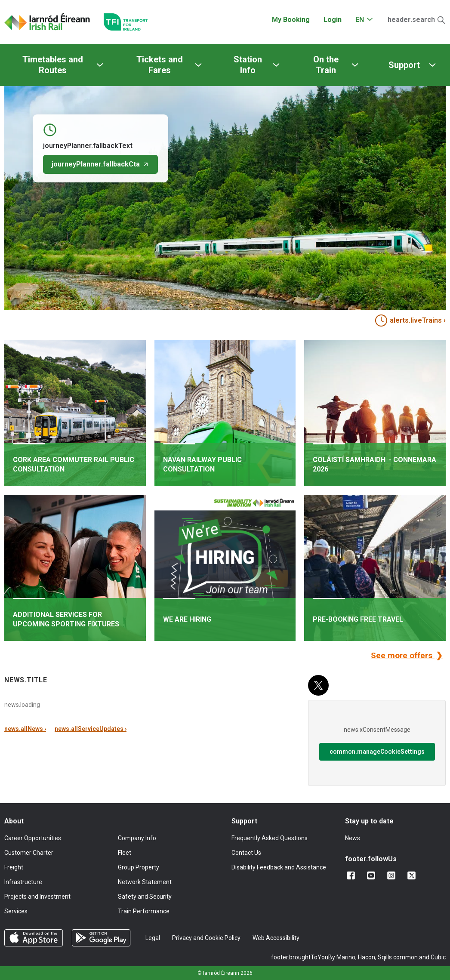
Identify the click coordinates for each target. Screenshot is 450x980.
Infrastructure (23, 882)
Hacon (367, 957)
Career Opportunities (33, 838)
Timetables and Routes (53, 65)
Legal (153, 938)
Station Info (248, 65)
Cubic (438, 957)
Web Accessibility (276, 938)
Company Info (137, 838)
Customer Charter (29, 853)
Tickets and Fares (160, 65)
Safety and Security (145, 897)
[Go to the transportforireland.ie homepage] (122, 22)
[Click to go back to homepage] (47, 22)
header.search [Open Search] (411, 20)
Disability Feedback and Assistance (279, 867)
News (353, 838)
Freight (14, 867)
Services (16, 911)
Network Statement (145, 882)
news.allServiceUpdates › (91, 729)
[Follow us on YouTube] (373, 875)
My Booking (291, 20)
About (14, 821)
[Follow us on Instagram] (393, 875)
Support (404, 65)
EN (360, 20)
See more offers (403, 655)
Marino (346, 957)
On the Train (326, 65)
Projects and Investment (37, 897)
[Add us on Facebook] (353, 875)
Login (333, 20)
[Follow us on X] (413, 875)
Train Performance (144, 911)
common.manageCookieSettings (377, 752)
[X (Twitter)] (318, 685)
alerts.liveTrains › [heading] (410, 321)
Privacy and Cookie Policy (206, 938)
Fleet (125, 853)
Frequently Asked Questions (270, 838)
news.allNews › (25, 729)
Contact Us (246, 853)
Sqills (385, 957)
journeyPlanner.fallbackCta (100, 164)
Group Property (139, 867)
